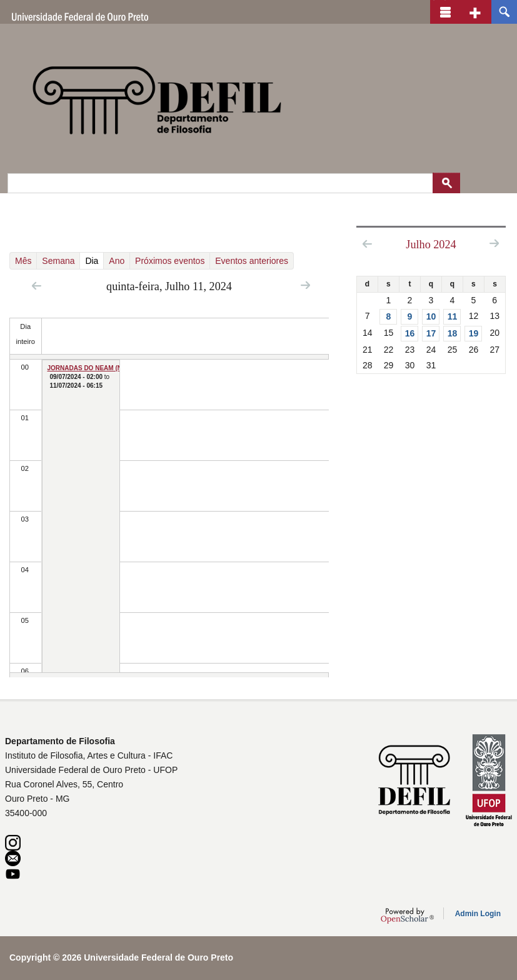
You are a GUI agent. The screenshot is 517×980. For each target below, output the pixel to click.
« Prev (37, 285)
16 (410, 333)
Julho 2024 (431, 245)
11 (453, 316)
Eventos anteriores (252, 261)
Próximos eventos (170, 261)
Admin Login (478, 914)
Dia (94, 260)
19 (474, 333)
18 (453, 333)
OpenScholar (407, 916)
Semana (58, 261)
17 (431, 333)
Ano (117, 261)
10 (431, 316)
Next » (305, 285)
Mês (23, 261)
